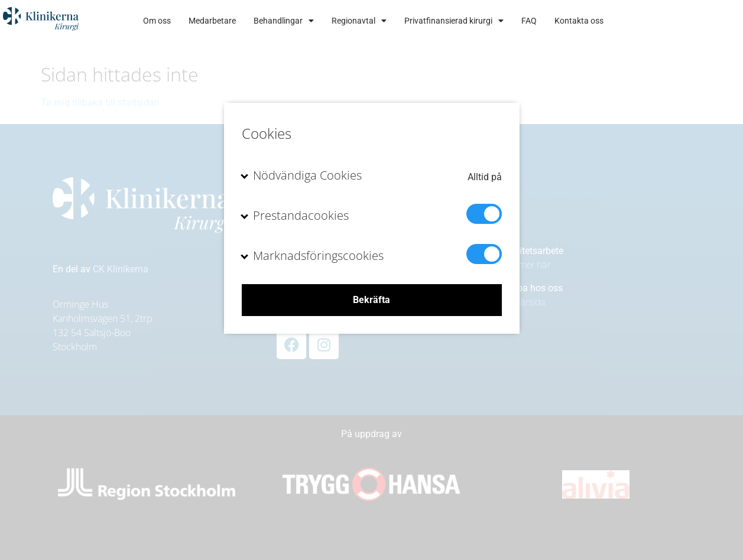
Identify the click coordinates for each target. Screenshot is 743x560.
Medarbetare (312, 21)
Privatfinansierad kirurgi (553, 21)
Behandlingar (383, 21)
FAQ (628, 21)
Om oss (256, 21)
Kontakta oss (678, 21)
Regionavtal (458, 21)
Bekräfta (371, 300)
